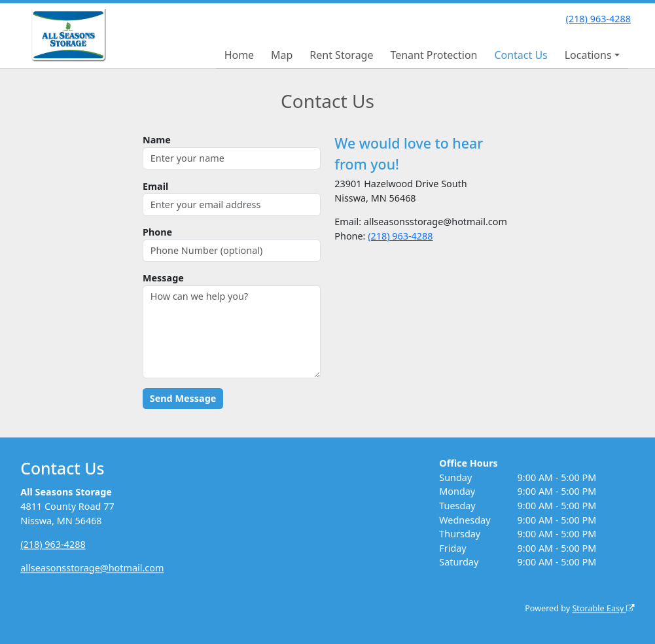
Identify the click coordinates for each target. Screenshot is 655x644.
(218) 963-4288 (598, 19)
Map (282, 55)
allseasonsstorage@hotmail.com (92, 568)
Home (239, 55)
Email (155, 186)
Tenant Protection (434, 55)
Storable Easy (603, 609)
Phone (157, 232)
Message (163, 278)
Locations (588, 55)
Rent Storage (341, 55)
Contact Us (521, 55)
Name (157, 140)
